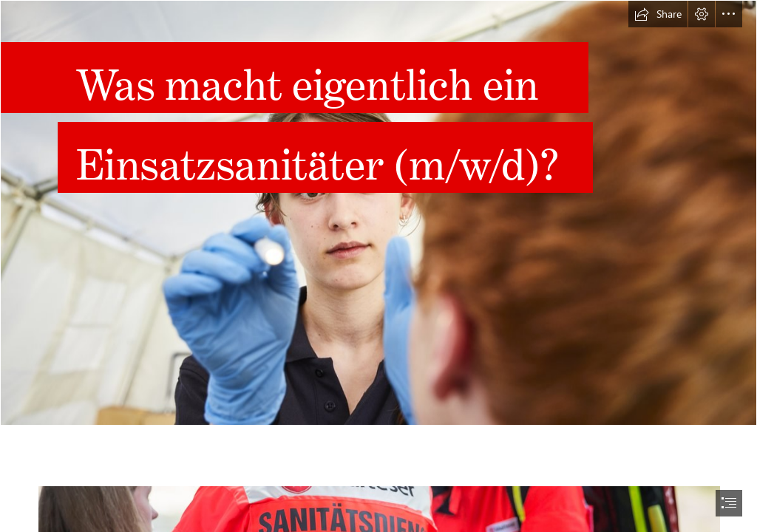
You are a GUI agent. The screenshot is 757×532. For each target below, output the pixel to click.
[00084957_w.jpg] (378, 213)
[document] (378, 266)
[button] (658, 14)
